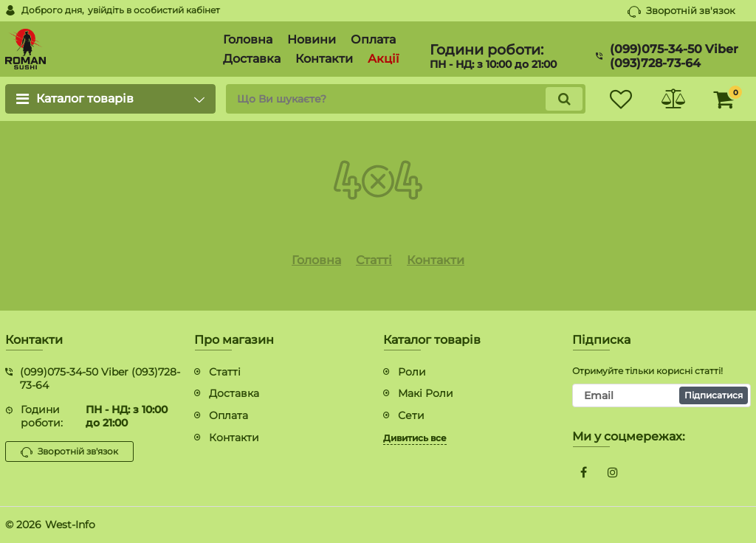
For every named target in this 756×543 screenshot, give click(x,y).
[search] (406, 99)
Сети (411, 415)
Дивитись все (415, 438)
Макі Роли (426, 393)
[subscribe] (661, 395)
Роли (412, 372)
